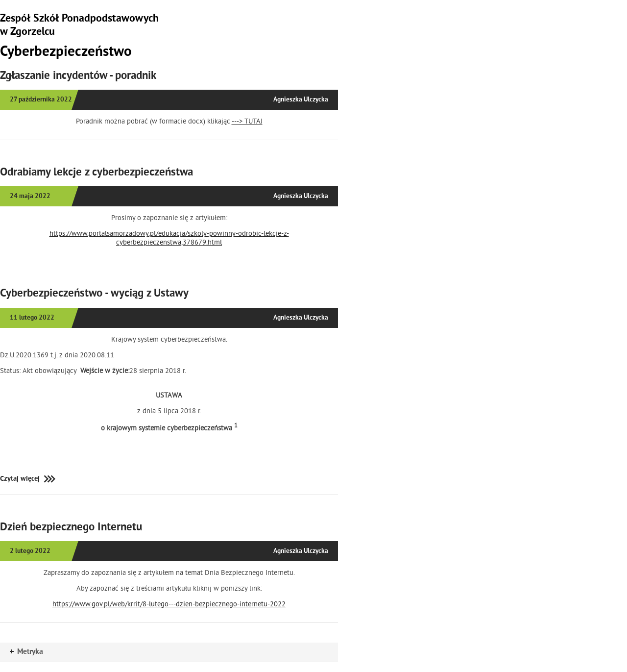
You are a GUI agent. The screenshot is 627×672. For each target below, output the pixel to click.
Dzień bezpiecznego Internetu (71, 528)
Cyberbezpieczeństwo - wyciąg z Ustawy (94, 294)
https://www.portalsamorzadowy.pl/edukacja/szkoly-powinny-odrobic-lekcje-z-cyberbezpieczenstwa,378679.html (169, 238)
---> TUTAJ (247, 121)
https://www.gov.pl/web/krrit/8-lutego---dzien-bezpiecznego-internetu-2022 (169, 604)
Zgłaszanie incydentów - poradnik (78, 76)
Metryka (26, 652)
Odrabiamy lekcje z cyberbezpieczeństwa (96, 173)
